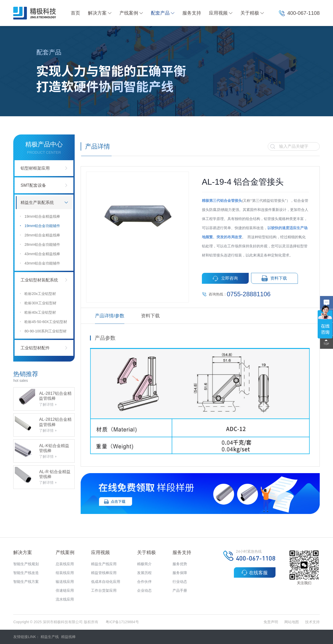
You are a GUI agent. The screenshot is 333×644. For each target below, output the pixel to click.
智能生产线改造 (26, 573)
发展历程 (144, 573)
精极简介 (144, 564)
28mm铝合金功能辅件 (40, 244)
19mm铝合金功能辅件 (40, 226)
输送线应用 (65, 582)
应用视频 (221, 13)
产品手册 (180, 590)
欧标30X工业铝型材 (38, 303)
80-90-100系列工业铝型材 (43, 331)
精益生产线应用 (104, 564)
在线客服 (255, 572)
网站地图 (292, 622)
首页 (75, 13)
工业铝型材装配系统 (39, 280)
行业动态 (180, 582)
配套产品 (163, 13)
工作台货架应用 (104, 590)
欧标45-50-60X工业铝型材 (44, 322)
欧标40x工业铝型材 (38, 312)
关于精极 (252, 13)
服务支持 (192, 13)
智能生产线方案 (26, 582)
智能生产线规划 (26, 564)
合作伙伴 (144, 582)
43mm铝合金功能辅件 (40, 263)
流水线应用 (65, 599)
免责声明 (271, 622)
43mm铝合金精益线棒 (40, 254)
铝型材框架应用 (35, 168)
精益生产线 (50, 637)
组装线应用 (65, 573)
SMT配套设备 (33, 185)
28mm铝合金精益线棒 (40, 235)
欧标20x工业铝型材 (38, 294)
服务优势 (180, 564)
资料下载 (274, 279)
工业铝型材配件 (35, 348)
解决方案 (100, 13)
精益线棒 (68, 637)
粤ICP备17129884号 (122, 622)
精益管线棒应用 (104, 573)
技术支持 (312, 622)
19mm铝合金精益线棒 (40, 216)
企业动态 (144, 590)
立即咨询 (225, 278)
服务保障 (180, 573)
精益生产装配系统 (37, 202)
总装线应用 (65, 564)
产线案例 (131, 13)
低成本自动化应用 (106, 582)
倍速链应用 (65, 590)
